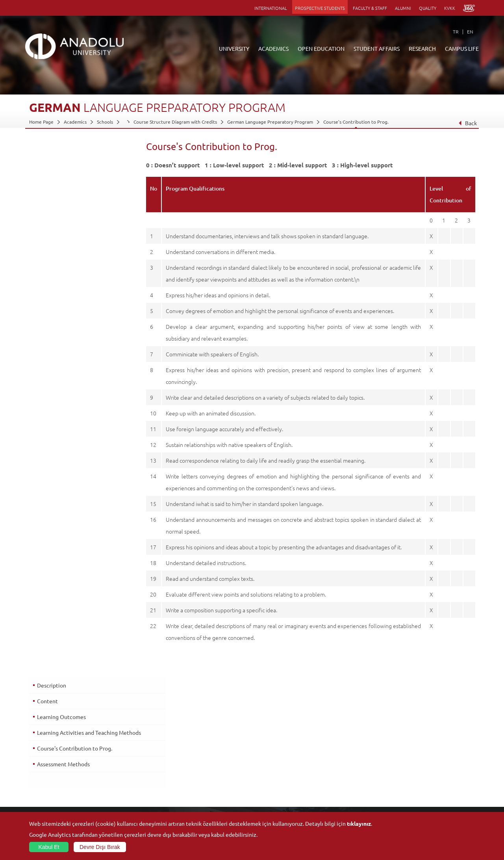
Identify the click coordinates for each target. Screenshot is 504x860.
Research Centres (344, 756)
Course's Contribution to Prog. (356, 122)
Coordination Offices (347, 765)
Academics (75, 122)
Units (331, 747)
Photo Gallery (414, 811)
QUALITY (428, 8)
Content (47, 165)
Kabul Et (49, 847)
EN (470, 32)
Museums (409, 765)
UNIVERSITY (234, 48)
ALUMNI (403, 8)
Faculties (112, 747)
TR (456, 32)
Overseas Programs (198, 784)
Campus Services (417, 802)
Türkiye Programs (196, 765)
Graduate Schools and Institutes (137, 756)
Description (51, 149)
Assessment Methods (63, 231)
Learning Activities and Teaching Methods (77, 200)
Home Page (41, 122)
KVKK (450, 8)
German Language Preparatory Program (270, 122)
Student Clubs (414, 793)
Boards (37, 765)
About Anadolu (45, 747)
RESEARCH (422, 48)
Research (187, 775)
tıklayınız (359, 823)
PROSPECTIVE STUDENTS (320, 8)
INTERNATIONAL (271, 8)
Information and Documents (59, 775)
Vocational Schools (123, 765)
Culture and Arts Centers (426, 756)
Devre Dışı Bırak (100, 847)
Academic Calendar (198, 802)
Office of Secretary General (59, 756)
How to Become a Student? (206, 793)
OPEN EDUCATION (321, 48)
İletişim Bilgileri (46, 784)
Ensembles (411, 784)
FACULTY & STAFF (370, 8)
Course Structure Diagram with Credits (175, 122)
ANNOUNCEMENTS (198, 747)
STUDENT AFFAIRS (377, 48)
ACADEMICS (273, 48)
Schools (105, 122)
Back (468, 123)
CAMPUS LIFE (462, 48)
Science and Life (343, 775)
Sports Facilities (416, 775)
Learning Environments (202, 811)
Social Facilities (415, 747)
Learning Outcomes (61, 181)
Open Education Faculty (203, 756)
